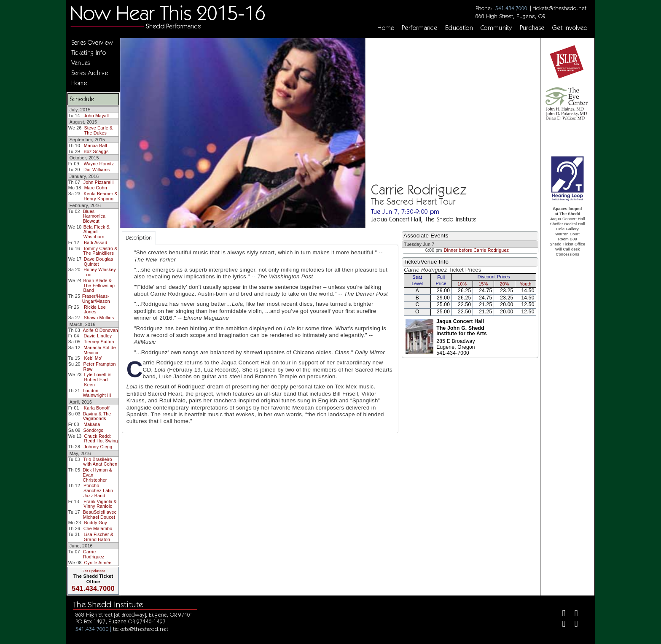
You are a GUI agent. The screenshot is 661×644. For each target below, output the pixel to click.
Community (496, 28)
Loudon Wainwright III (97, 393)
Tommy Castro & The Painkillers (100, 251)
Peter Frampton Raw (100, 366)
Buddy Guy (95, 523)
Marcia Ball (95, 146)
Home (386, 28)
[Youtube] (573, 625)
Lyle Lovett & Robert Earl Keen (97, 379)
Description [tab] (139, 238)
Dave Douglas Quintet (99, 261)
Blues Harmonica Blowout (94, 216)
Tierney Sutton (99, 342)
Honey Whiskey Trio (100, 272)
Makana (92, 424)
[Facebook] (560, 614)
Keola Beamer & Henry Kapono (101, 196)
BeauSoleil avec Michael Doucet (100, 515)
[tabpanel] (260, 339)
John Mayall (96, 116)
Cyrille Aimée (98, 563)
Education (459, 28)
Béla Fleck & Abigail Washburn (97, 232)
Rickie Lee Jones (95, 310)
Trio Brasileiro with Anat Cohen (100, 462)
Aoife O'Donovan (101, 330)
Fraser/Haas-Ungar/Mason (96, 299)
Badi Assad (95, 243)
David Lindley (98, 336)
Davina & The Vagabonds (97, 416)
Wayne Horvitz (99, 164)
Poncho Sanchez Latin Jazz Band (98, 490)
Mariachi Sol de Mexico (100, 350)
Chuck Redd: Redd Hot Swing (101, 439)
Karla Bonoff (97, 408)
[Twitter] (573, 614)
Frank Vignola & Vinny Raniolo (100, 504)
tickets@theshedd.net (560, 8)
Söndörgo (93, 430)
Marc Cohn (96, 188)
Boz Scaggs (96, 151)
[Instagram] (560, 625)
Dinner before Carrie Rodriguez (476, 250)
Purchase (532, 28)
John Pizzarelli (99, 182)
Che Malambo (98, 528)
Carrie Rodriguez (94, 554)
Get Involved (570, 28)
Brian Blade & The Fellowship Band (99, 285)
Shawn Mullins (99, 318)
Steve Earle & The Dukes (99, 130)
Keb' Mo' (93, 358)
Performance (420, 28)
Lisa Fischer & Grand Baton (98, 537)
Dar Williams (97, 170)
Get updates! (93, 571)
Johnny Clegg (98, 447)
